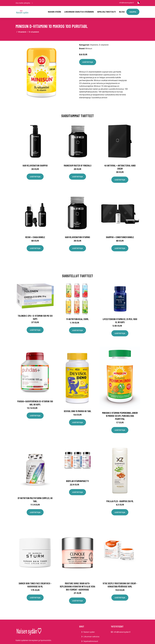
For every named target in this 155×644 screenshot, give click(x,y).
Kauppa (133, 12)
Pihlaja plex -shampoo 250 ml (120, 501)
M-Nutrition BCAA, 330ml (78, 319)
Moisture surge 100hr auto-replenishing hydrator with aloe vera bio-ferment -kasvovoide (77, 586)
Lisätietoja (88, 62)
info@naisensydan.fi (127, 3)
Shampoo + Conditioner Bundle (120, 237)
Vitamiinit (22, 32)
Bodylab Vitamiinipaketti (77, 481)
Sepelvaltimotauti (106, 12)
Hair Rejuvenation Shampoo (35, 165)
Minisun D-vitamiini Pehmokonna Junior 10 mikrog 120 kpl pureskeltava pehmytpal (120, 416)
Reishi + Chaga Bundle (35, 237)
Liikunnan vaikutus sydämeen (79, 12)
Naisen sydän (54, 12)
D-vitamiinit (34, 32)
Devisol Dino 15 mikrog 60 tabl (78, 411)
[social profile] (32, 3)
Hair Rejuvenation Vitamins (77, 237)
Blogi (122, 12)
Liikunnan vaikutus (91, 637)
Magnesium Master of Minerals (78, 165)
